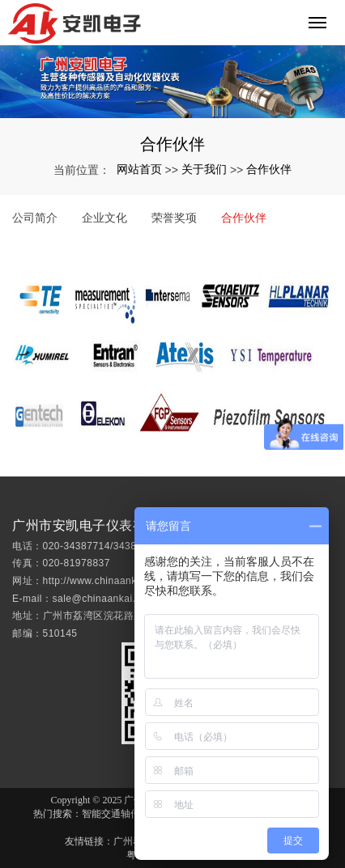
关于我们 (204, 169)
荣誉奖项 (174, 218)
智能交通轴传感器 (121, 814)
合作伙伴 (269, 169)
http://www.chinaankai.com (106, 594)
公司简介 (35, 218)
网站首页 (139, 169)
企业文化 (104, 218)
